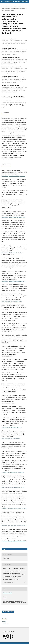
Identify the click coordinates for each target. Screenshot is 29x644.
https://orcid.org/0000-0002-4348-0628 (9, 73)
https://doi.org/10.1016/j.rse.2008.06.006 (12, 302)
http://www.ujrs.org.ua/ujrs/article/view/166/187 (14, 509)
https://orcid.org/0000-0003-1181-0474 (9, 64)
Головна (4, 7)
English (4, 622)
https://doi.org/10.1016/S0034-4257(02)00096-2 (13, 281)
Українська (5, 624)
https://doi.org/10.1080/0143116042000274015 (13, 217)
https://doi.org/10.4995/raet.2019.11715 (12, 427)
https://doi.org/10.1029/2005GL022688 (11, 439)
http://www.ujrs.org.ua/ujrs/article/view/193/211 (14, 541)
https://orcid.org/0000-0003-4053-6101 (9, 92)
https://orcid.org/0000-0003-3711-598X (9, 83)
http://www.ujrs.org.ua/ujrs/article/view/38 (13, 472)
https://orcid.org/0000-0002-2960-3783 (9, 54)
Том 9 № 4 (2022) (17, 7)
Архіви (10, 7)
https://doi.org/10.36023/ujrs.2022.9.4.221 (15, 97)
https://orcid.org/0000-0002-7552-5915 (9, 45)
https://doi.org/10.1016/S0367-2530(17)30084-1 (13, 176)
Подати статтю (8, 612)
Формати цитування (10, 582)
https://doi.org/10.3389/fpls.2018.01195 (12, 253)
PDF (4, 549)
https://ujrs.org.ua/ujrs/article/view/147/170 (13, 488)
